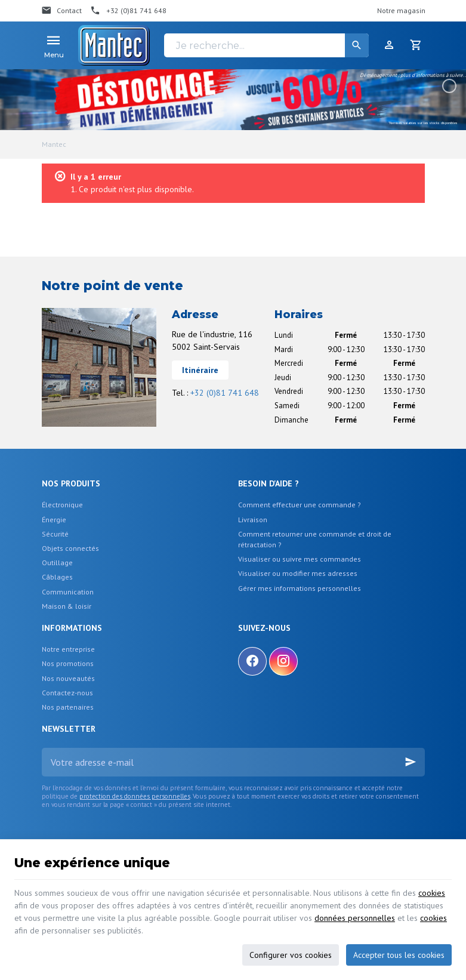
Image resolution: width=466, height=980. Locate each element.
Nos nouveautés (68, 678)
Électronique (62, 505)
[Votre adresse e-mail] (233, 762)
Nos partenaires (68, 707)
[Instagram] (283, 661)
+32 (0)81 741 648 (225, 393)
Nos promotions (68, 663)
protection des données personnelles (135, 796)
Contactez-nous (67, 693)
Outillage (57, 563)
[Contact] (62, 11)
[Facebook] (252, 661)
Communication (68, 592)
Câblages (57, 577)
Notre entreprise (68, 649)
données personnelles (355, 918)
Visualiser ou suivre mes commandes (300, 559)
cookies (432, 893)
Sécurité (55, 534)
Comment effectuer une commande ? (300, 505)
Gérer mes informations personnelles (300, 588)
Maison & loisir (67, 606)
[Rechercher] (357, 45)
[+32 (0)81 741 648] (128, 11)
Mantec (54, 144)
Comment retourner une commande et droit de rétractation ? (315, 539)
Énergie (54, 520)
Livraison (253, 520)
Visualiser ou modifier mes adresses (298, 573)
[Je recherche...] (266, 45)
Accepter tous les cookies (399, 955)
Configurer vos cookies (291, 955)
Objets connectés (70, 548)
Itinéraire (200, 370)
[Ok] (411, 762)
